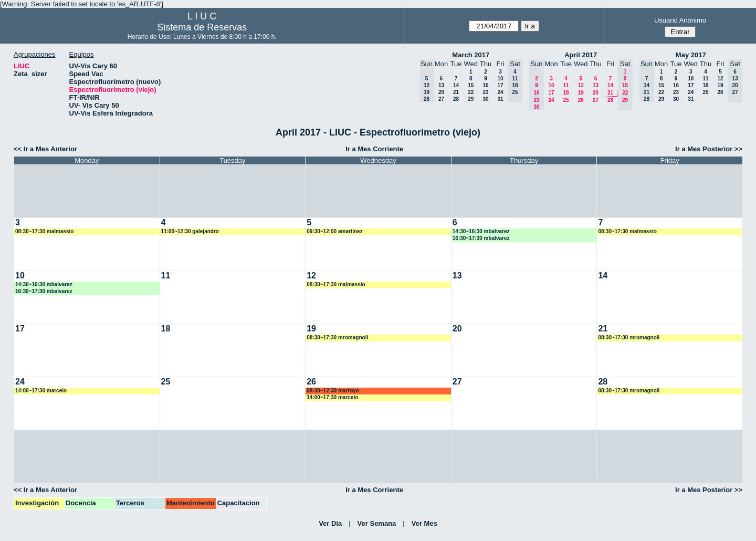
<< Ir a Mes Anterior (45, 149)
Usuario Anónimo (680, 20)
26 (581, 100)
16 (485, 85)
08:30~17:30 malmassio (44, 231)
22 (471, 92)
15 (471, 85)
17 (500, 85)
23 (485, 92)
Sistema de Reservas (202, 27)
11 (566, 85)
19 (581, 93)
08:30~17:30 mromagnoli (337, 337)
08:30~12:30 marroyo (333, 391)
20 (441, 92)
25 (566, 100)
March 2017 (471, 55)
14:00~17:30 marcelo (41, 391)
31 (500, 99)
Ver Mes (424, 523)
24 (500, 92)
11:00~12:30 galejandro (190, 231)
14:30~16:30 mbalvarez (481, 231)
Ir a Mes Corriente (374, 149)
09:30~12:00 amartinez (334, 231)
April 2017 (581, 55)
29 (471, 99)
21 (456, 92)
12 (581, 85)
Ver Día (330, 523)
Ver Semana (377, 523)
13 (441, 85)
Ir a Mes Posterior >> (709, 149)
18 (566, 93)
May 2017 (691, 55)
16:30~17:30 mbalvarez (481, 238)
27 (441, 99)
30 (485, 99)
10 (500, 79)
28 (456, 99)
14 (456, 85)
